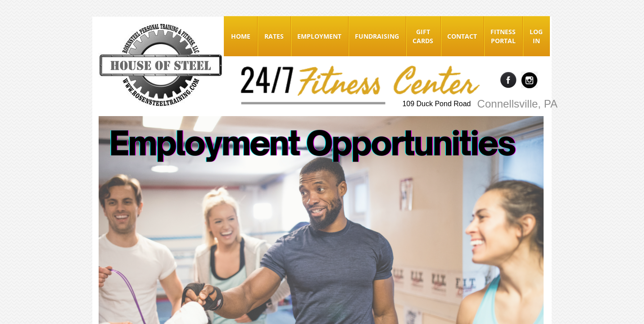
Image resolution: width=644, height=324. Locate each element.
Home (241, 36)
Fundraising (377, 36)
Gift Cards (423, 36)
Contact (462, 36)
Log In (536, 36)
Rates (274, 36)
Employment (319, 36)
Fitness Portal (503, 36)
